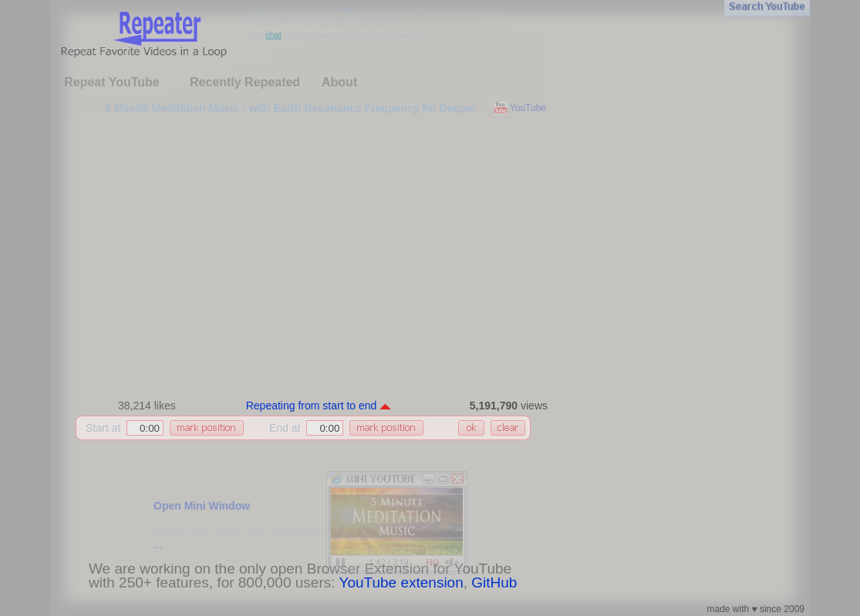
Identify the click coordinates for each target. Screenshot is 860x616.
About (339, 82)
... (158, 544)
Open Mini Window (202, 506)
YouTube (528, 108)
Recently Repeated (245, 82)
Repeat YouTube (112, 82)
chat (273, 35)
